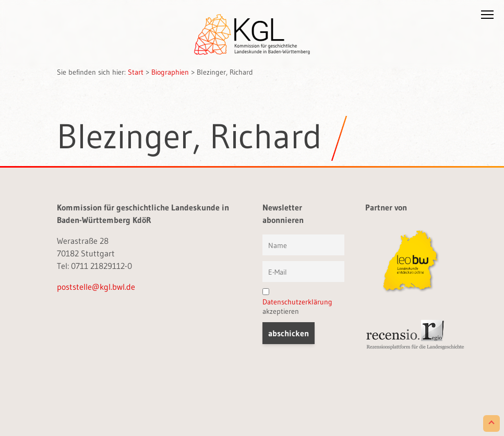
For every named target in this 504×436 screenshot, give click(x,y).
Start (136, 72)
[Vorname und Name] (303, 245)
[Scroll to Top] (491, 423)
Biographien (170, 72)
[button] (487, 17)
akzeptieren (297, 302)
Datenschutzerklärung (297, 302)
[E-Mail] (303, 272)
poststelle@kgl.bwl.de (96, 287)
